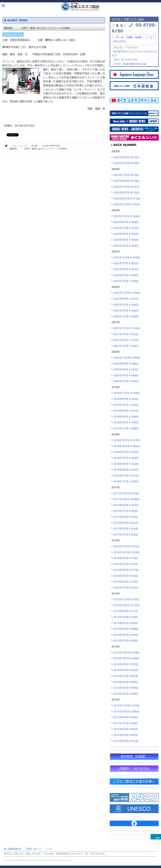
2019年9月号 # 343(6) (126, 399)
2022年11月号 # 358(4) (127, 293)
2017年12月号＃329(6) (126, 494)
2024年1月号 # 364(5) (126, 246)
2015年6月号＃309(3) (126, 623)
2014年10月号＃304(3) (126, 658)
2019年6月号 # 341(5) (126, 411)
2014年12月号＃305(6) (126, 653)
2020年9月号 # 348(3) (126, 364)
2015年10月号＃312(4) (126, 605)
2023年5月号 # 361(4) (126, 269)
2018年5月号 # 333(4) (126, 470)
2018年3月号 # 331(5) (126, 476)
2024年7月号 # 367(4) (126, 228)
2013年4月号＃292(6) (126, 735)
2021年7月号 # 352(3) (126, 334)
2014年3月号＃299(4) (126, 688)
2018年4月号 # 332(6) (126, 464)
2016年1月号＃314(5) (126, 588)
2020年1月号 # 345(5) (126, 381)
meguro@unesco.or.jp (134, 64)
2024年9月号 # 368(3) (126, 222)
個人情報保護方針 (13, 849)
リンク (49, 849)
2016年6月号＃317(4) (126, 570)
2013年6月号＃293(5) (126, 729)
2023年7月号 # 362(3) (126, 263)
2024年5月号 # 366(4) (126, 234)
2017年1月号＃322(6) (126, 535)
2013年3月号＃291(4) (126, 741)
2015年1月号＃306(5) (126, 641)
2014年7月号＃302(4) (126, 676)
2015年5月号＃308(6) (126, 629)
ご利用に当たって (33, 849)
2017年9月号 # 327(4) (126, 505)
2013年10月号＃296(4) (126, 712)
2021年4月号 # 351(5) (126, 340)
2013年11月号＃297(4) (126, 706)
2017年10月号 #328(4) (126, 499)
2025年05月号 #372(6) (126, 193)
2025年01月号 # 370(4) (127, 204)
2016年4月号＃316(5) (126, 576)
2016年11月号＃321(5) (126, 547)
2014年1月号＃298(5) (126, 694)
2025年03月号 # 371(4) (127, 199)
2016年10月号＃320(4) (126, 552)
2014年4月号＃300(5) (126, 682)
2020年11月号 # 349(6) (127, 358)
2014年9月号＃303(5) (126, 664)
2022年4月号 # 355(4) (126, 311)
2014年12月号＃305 (13, 35)
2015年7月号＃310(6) (126, 617)
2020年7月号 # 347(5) (126, 370)
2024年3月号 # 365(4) (126, 240)
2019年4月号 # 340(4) (126, 417)
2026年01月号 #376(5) (126, 163)
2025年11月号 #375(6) (126, 175)
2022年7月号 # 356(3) (126, 305)
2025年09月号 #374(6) (126, 181)
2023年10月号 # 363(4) (127, 258)
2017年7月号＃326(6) (126, 511)
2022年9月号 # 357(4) (126, 299)
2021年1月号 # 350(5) (126, 346)
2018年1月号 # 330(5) (126, 482)
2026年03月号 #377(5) (126, 157)
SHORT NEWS (17, 20)
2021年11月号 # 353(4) (127, 328)
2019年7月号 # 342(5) (126, 405)
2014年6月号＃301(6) (126, 670)
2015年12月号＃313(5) (126, 600)
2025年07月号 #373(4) (126, 187)
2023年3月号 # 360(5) (126, 275)
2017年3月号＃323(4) (126, 529)
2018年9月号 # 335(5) (126, 452)
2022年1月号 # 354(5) (126, 317)
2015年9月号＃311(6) (126, 611)
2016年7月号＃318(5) (126, 564)
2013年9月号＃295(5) (126, 717)
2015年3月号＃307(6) (126, 635)
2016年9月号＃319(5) (126, 558)
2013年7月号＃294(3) (126, 723)
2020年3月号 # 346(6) (126, 376)
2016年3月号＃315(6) (126, 582)
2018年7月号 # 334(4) (126, 458)
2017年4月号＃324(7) (126, 523)
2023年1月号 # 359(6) (126, 281)
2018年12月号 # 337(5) (127, 440)
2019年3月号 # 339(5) (126, 423)
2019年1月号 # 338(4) (126, 429)
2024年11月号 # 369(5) (127, 216)
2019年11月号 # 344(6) (127, 393)
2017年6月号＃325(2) (126, 517)
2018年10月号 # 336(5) (127, 446)
